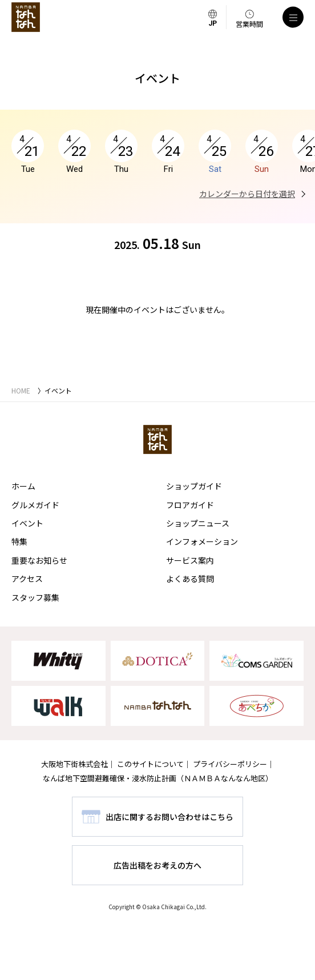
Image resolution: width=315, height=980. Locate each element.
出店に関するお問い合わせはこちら (169, 817)
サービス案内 (190, 560)
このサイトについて (150, 764)
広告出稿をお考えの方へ (157, 865)
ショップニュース (198, 523)
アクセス (27, 579)
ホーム (23, 486)
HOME (21, 390)
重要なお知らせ (39, 560)
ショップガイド (194, 486)
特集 (19, 541)
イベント (27, 523)
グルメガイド (35, 505)
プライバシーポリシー (230, 764)
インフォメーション (202, 541)
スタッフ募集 (35, 597)
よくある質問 (190, 579)
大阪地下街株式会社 (74, 764)
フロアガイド (190, 505)
